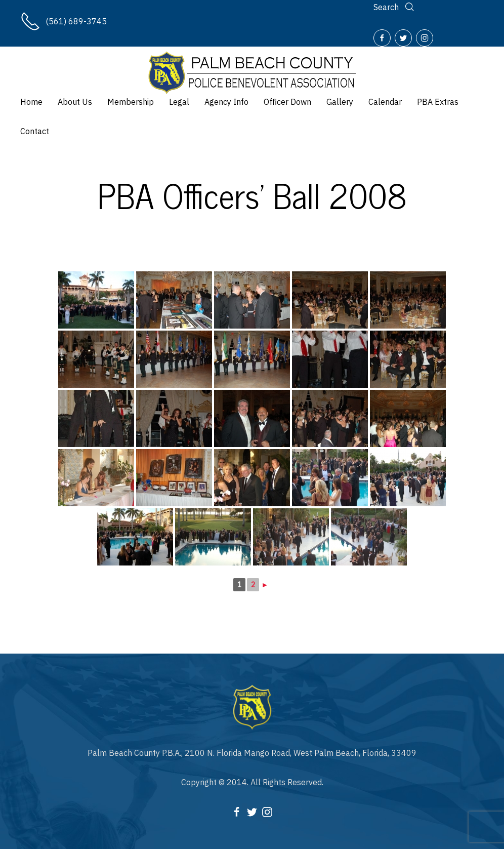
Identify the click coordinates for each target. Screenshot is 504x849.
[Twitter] (403, 38)
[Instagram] (425, 38)
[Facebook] (382, 38)
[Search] (395, 7)
